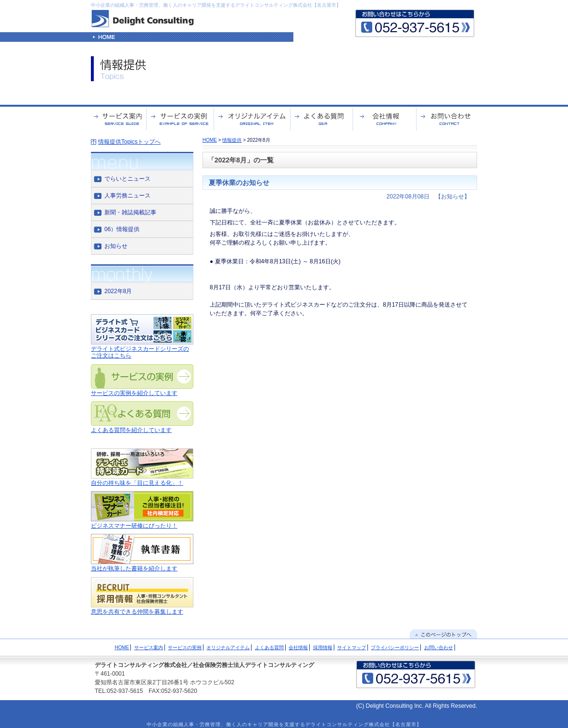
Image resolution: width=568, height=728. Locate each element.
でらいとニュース (127, 179)
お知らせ (116, 246)
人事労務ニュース (127, 196)
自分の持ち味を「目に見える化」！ (137, 483)
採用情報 (323, 648)
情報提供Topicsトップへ (129, 142)
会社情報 (298, 648)
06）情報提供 (122, 229)
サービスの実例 (185, 648)
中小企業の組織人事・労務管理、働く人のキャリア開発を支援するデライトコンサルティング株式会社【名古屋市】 (216, 5)
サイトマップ (352, 648)
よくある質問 (269, 648)
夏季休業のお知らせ (239, 183)
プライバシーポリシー (395, 648)
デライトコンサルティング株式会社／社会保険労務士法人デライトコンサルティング (204, 665)
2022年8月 (118, 291)
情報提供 (232, 140)
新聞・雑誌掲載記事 (130, 212)
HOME (210, 140)
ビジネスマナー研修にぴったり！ (134, 526)
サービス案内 (149, 648)
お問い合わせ (439, 648)
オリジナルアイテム (228, 648)
